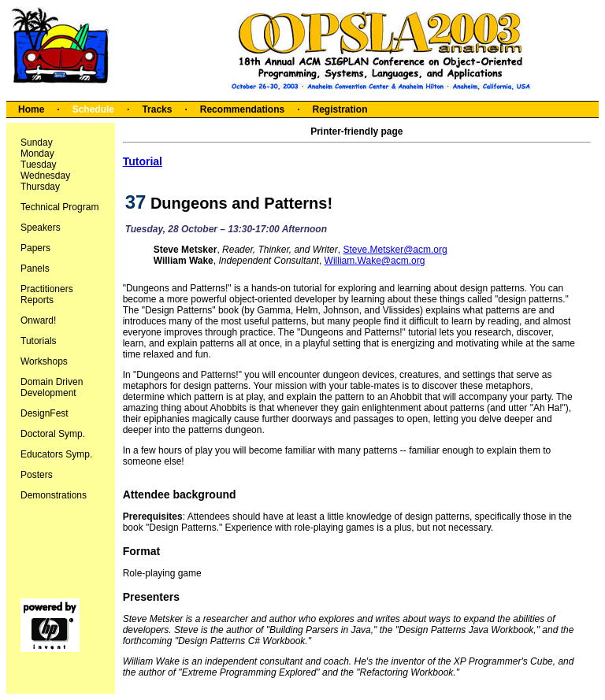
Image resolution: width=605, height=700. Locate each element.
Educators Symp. (56, 454)
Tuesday (39, 165)
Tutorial (143, 161)
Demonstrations (54, 495)
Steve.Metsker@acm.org (395, 250)
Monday (37, 154)
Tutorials (39, 341)
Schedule (93, 109)
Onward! (38, 320)
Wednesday (45, 176)
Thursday (40, 187)
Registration (340, 109)
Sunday (37, 143)
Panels (35, 269)
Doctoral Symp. (53, 434)
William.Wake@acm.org (375, 261)
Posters (37, 475)
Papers (35, 248)
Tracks (157, 109)
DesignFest (45, 413)
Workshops (44, 361)
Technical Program (59, 207)
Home (31, 109)
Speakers (41, 228)
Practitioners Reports (47, 294)
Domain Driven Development (52, 387)
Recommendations (242, 109)
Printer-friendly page (356, 131)
